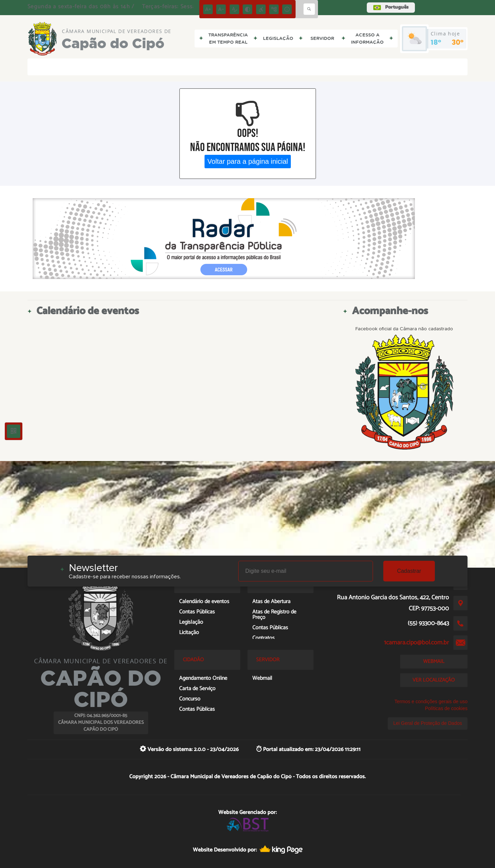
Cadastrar (409, 571)
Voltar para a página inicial (248, 161)
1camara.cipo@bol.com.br (416, 643)
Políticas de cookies (446, 708)
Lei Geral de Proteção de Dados (428, 723)
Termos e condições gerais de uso (431, 701)
